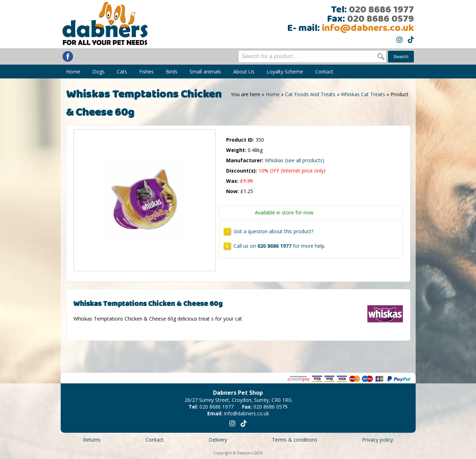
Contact (324, 72)
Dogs (99, 72)
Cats (122, 72)
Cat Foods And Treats (310, 94)
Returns (92, 440)
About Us (244, 72)
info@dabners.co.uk (368, 28)
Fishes (146, 72)
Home (73, 72)
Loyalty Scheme (285, 72)
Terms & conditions (295, 440)
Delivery (218, 440)
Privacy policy (377, 440)
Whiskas (295, 160)
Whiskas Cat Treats (363, 94)
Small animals (205, 72)
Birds (172, 72)
